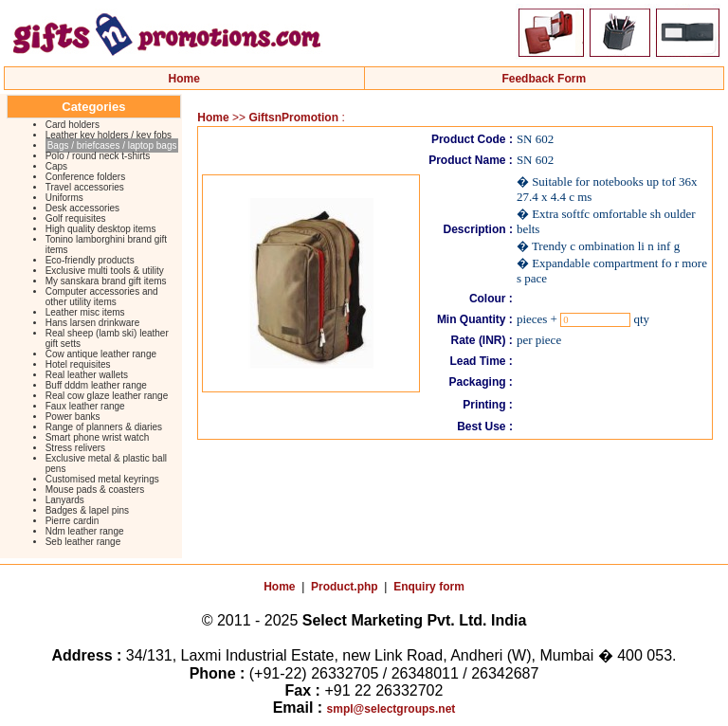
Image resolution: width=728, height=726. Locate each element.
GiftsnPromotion (293, 118)
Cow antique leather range (101, 354)
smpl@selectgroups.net (391, 709)
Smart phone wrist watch (98, 437)
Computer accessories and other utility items (102, 297)
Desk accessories (82, 208)
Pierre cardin (73, 521)
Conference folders (86, 177)
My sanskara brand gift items (106, 281)
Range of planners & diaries (104, 427)
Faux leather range (85, 406)
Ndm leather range (85, 531)
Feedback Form (544, 79)
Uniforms (64, 198)
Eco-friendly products (90, 260)
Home (184, 79)
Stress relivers (75, 448)
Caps (56, 166)
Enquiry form (429, 587)
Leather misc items (85, 312)
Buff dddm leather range (96, 385)
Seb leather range (83, 542)
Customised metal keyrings (102, 479)
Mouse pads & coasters (95, 490)
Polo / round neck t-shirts (98, 156)
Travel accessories (85, 187)
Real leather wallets (87, 375)
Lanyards (65, 500)
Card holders (73, 125)
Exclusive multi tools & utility (105, 271)
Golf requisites (76, 218)
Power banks (73, 417)
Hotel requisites (78, 364)
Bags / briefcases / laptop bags (112, 145)
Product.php (345, 587)
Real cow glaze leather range (107, 396)
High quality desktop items (101, 229)
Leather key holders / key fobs (109, 135)
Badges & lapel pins (87, 510)
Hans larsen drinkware (93, 323)
